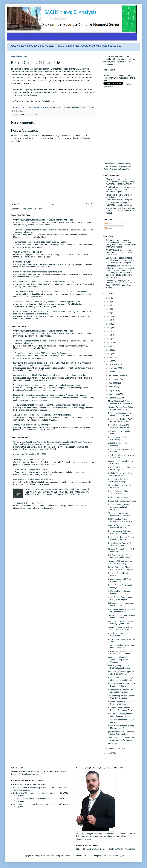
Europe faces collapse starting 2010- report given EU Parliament (42, 242)
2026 (109, 298)
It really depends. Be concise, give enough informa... (35, 788)
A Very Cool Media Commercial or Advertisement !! (121, 610)
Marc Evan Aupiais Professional (121, 849)
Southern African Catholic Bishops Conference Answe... (122, 709)
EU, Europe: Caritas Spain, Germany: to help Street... (120, 556)
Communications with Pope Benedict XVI (120, 580)
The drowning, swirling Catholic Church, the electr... (121, 697)
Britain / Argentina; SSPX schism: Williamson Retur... (121, 426)
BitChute (122, 169)
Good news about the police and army (31, 469)
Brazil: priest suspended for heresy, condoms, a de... (120, 414)
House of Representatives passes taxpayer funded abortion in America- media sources (50, 395)
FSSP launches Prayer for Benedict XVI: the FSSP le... (121, 520)
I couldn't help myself (22, 262)
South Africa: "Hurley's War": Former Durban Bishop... (120, 420)
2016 (109, 335)
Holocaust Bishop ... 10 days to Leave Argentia (121, 468)
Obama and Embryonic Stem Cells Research (120, 462)
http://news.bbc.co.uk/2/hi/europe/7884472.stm (33, 101)
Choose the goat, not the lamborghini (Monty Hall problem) (120, 180)
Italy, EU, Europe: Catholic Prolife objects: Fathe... (119, 667)
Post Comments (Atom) (32, 209)
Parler (106, 169)
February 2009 (115, 398)
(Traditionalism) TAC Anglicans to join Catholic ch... (121, 733)
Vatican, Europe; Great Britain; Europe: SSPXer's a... (121, 408)
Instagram (116, 166)
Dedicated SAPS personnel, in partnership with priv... (36, 793)
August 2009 (114, 379)
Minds (129, 169)
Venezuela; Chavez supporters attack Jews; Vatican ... (121, 673)
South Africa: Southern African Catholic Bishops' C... (121, 538)
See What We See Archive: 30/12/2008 (30, 454)
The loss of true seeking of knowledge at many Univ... (120, 514)
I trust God (113, 744)
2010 (109, 357)
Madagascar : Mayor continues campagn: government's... (121, 622)
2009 (109, 361)
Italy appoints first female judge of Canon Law (121, 604)
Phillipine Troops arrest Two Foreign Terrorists (120, 474)
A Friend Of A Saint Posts (27, 115)
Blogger (121, 856)
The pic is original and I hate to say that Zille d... (34, 799)
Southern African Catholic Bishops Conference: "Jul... (121, 532)
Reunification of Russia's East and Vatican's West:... (121, 691)
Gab (130, 166)
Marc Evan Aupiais (95, 849)
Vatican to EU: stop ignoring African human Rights (120, 562)
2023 (109, 309)
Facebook (120, 164)
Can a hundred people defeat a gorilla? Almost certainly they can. (120, 259)
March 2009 (114, 394)
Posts (109, 224)
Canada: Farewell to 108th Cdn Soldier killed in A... (121, 703)
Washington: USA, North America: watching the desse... (119, 507)
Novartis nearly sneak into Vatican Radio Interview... (120, 652)
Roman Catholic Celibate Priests (122, 501)
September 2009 (116, 375)
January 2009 (115, 749)
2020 (109, 320)
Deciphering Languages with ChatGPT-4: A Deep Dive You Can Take (120, 283)
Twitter (128, 164)
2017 (109, 331)
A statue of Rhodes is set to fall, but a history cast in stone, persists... (42, 415)
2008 (109, 753)
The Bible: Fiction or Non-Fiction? (27, 503)
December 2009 (116, 364)
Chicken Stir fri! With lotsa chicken (28, 252)
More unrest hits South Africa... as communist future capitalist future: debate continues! (51, 292)
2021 (109, 316)
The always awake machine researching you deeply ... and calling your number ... (48, 302)
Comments (111, 228)
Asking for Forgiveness (118, 497)
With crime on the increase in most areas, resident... (35, 804)
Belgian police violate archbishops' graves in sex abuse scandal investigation (46, 282)
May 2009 (113, 390)
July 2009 (113, 383)
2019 (109, 324)
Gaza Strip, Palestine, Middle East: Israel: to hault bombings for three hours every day (50, 375)
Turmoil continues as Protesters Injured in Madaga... (122, 616)
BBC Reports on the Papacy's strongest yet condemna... (121, 679)
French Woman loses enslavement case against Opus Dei (38, 272)
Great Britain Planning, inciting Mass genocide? (121, 727)
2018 (109, 328)
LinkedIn (107, 166)
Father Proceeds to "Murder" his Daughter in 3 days (122, 685)
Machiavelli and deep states (118, 203)
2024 (109, 305)
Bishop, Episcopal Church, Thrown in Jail (119, 492)
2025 (109, 302)
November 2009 (116, 368)
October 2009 (115, 372)
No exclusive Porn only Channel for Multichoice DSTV (36, 479)
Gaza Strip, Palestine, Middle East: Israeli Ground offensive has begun (43, 220)
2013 (109, 346)
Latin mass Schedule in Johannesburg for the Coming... (118, 660)
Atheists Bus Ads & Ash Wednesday (118, 438)
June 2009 (113, 387)
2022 (109, 313)
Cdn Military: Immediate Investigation (118, 444)
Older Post (90, 204)
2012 (109, 350)
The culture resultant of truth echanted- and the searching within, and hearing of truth (49, 405)
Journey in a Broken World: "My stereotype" (32, 425)
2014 (109, 342)
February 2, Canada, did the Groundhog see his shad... (120, 715)
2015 (109, 339)
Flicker (124, 166)
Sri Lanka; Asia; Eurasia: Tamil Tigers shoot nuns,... (121, 544)
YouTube (113, 169)
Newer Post (16, 204)
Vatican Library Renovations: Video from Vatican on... (120, 628)
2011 (109, 354)
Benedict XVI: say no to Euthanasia (118, 634)
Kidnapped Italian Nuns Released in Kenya (118, 480)
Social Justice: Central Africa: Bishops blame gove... (121, 598)
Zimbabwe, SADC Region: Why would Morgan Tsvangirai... (121, 739)
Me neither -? (19, 784)
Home (53, 204)
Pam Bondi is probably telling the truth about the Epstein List (120, 196)
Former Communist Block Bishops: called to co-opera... (122, 568)
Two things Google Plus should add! (29, 460)
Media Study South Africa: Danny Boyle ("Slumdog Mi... (121, 402)
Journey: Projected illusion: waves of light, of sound (120, 526)
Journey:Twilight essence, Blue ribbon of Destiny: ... (121, 646)
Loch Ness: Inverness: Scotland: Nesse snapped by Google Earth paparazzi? (57, 489)
